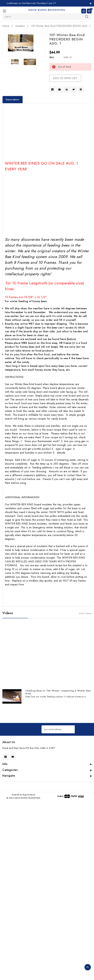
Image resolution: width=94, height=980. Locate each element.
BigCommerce (29, 795)
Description (13, 100)
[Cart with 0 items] (89, 11)
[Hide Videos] (85, 613)
